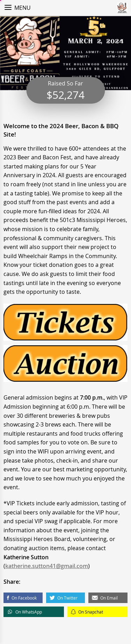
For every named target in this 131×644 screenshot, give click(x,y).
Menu (23, 8)
